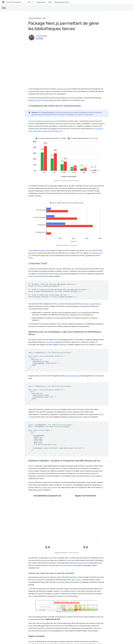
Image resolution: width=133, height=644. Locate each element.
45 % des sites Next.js (66, 565)
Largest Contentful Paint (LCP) (52, 131)
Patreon (87, 304)
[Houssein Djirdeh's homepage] (42, 39)
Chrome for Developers (35, 18)
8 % (100, 414)
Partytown (78, 580)
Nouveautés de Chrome (62, 2)
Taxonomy (81, 193)
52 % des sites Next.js (72, 376)
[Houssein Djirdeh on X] (37, 39)
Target (92, 304)
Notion (98, 304)
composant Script (62, 89)
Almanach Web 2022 (48, 112)
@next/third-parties (35, 100)
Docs (29, 2)
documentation (83, 563)
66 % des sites (50, 342)
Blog (50, 2)
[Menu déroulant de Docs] (33, 2)
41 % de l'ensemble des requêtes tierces (41, 121)
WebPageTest (45, 251)
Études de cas (41, 2)
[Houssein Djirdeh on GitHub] (39, 39)
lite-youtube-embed (45, 487)
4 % (30, 417)
